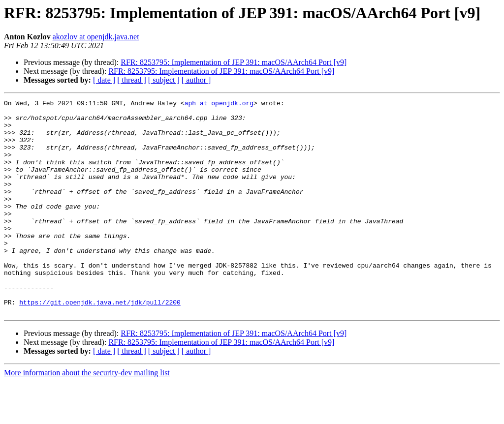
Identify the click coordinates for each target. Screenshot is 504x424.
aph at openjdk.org (219, 104)
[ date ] (104, 80)
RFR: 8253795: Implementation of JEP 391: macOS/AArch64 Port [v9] (234, 62)
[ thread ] (132, 80)
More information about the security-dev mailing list (87, 415)
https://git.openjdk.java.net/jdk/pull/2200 (100, 343)
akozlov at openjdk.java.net (96, 37)
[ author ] (196, 80)
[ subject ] (164, 80)
